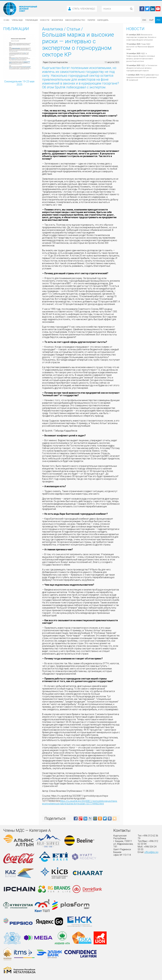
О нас (6, 20)
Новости (45, 20)
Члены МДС (17, 20)
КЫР (151, 20)
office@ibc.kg (151, 852)
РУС (159, 20)
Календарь (103, 20)
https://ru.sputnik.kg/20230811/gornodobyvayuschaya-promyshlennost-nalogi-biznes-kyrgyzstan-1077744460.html (80, 802)
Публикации (32, 20)
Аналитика (57, 20)
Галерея (91, 20)
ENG (144, 20)
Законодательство (75, 20)
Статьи (73, 29)
